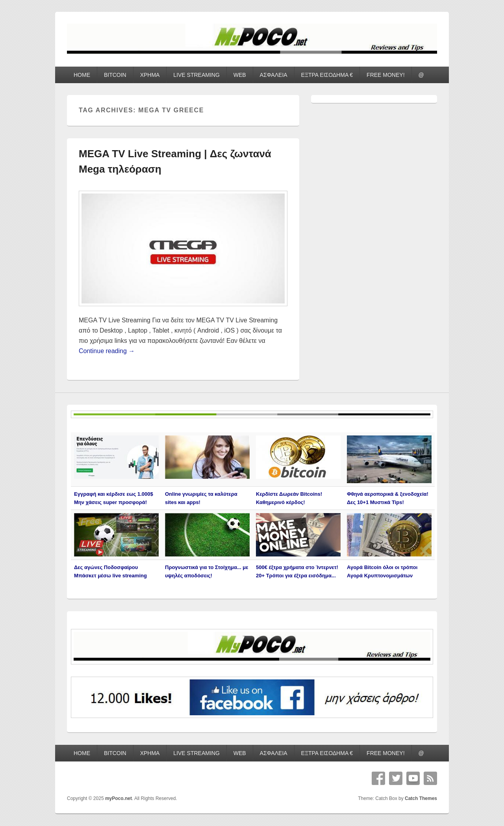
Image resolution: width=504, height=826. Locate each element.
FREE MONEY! (385, 75)
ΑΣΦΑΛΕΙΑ (274, 75)
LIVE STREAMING (196, 75)
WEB (240, 75)
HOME (82, 75)
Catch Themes (421, 798)
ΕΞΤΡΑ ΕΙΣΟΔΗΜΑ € (327, 75)
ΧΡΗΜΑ (150, 75)
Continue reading (107, 351)
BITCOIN (115, 75)
